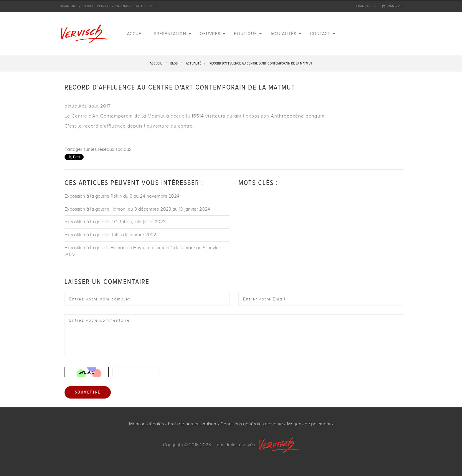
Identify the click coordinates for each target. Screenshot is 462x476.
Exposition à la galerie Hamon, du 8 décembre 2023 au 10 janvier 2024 (137, 209)
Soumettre (88, 392)
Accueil (156, 63)
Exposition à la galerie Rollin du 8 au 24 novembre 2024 (122, 196)
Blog (174, 63)
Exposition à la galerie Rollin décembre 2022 (110, 235)
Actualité (194, 63)
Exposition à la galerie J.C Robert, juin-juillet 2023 (115, 222)
